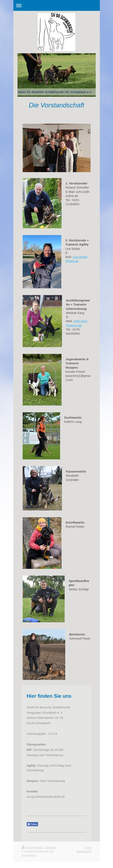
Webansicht (84, 851)
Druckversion (33, 848)
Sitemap (51, 848)
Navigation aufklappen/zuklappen (57, 5)
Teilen (32, 824)
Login (88, 848)
